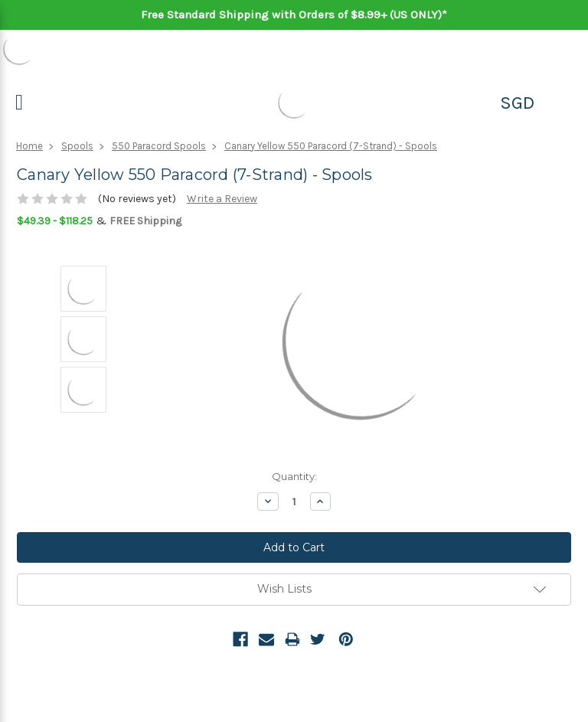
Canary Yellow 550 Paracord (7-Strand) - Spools (331, 146)
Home (29, 146)
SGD (517, 103)
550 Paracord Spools (159, 146)
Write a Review (222, 199)
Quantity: (294, 476)
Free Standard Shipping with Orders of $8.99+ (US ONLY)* (294, 15)
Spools (77, 146)
